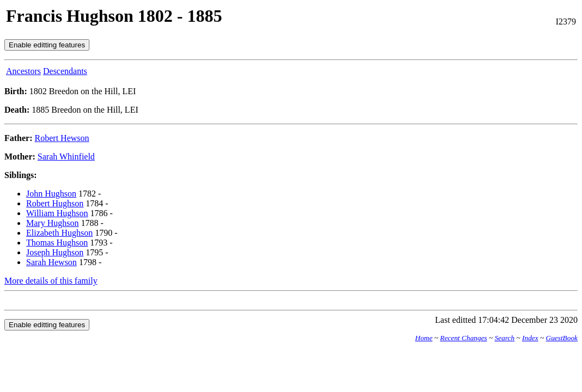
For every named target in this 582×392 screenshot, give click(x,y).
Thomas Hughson (57, 243)
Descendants (65, 71)
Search (505, 338)
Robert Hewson (62, 138)
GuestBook (562, 338)
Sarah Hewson (51, 262)
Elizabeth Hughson (59, 233)
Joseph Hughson (55, 252)
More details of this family (51, 281)
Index (530, 338)
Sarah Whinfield (66, 157)
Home (424, 338)
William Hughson (57, 213)
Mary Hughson (52, 223)
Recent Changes (464, 338)
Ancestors (23, 71)
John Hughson (51, 194)
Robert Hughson (55, 203)
